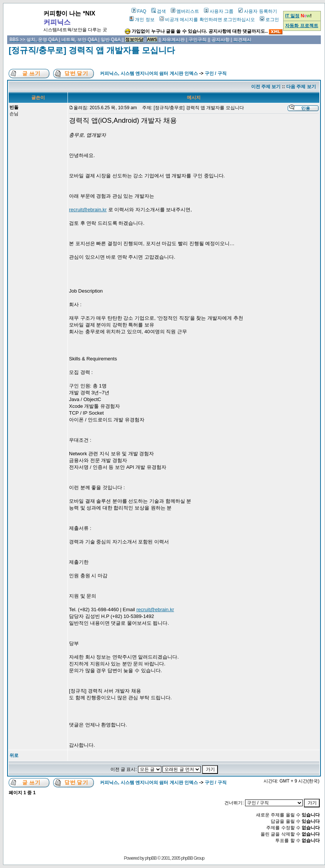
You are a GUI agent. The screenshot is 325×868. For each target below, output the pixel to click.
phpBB (151, 858)
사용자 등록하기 (258, 11)
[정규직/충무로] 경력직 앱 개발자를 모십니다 (92, 50)
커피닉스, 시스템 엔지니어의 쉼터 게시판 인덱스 (149, 73)
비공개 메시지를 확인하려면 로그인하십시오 (207, 20)
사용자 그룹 (219, 11)
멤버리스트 (185, 11)
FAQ (139, 11)
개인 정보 (142, 20)
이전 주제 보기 (266, 87)
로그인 (269, 20)
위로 (14, 755)
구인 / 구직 (216, 73)
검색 (159, 11)
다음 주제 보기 (301, 87)
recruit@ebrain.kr (88, 210)
